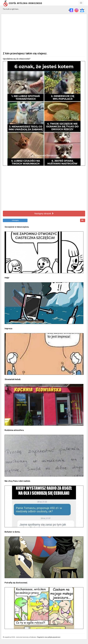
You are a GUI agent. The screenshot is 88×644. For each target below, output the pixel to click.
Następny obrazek (44, 214)
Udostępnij (15, 220)
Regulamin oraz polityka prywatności (49, 637)
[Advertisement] (44, 33)
